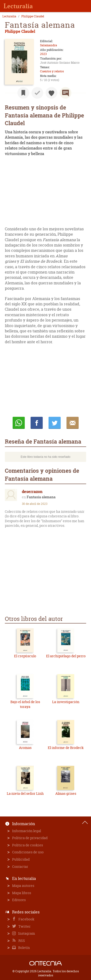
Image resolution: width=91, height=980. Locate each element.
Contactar (20, 867)
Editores (19, 900)
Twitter (24, 926)
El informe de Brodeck (66, 748)
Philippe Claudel (33, 16)
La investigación (66, 702)
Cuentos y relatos (52, 71)
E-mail (73, 423)
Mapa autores (23, 886)
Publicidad (21, 859)
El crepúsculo (25, 656)
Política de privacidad (30, 838)
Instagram (26, 933)
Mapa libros (22, 893)
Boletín (24, 948)
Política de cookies (28, 845)
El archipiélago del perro (66, 656)
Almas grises (66, 793)
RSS (21, 941)
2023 (43, 54)
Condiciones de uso (28, 852)
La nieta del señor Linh (25, 793)
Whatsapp (19, 423)
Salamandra (49, 45)
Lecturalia (9, 16)
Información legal (27, 831)
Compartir (37, 423)
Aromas (25, 748)
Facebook (26, 919)
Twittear (55, 423)
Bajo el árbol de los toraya (25, 704)
